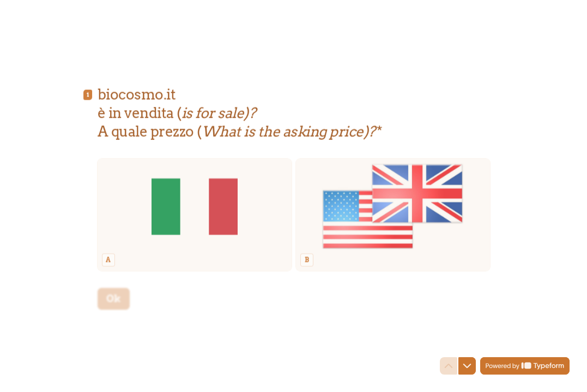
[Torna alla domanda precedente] (449, 366)
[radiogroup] (294, 206)
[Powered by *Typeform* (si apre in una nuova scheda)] (525, 366)
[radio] (195, 206)
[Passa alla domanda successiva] (467, 366)
